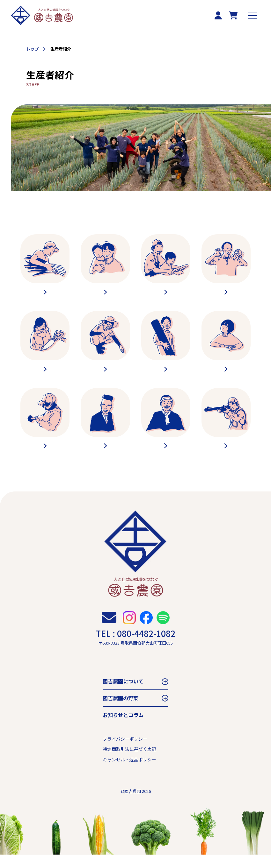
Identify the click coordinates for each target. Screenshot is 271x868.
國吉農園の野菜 (121, 712)
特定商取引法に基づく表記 (129, 763)
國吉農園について (123, 695)
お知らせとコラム (123, 728)
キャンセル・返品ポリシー (129, 773)
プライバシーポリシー (125, 752)
